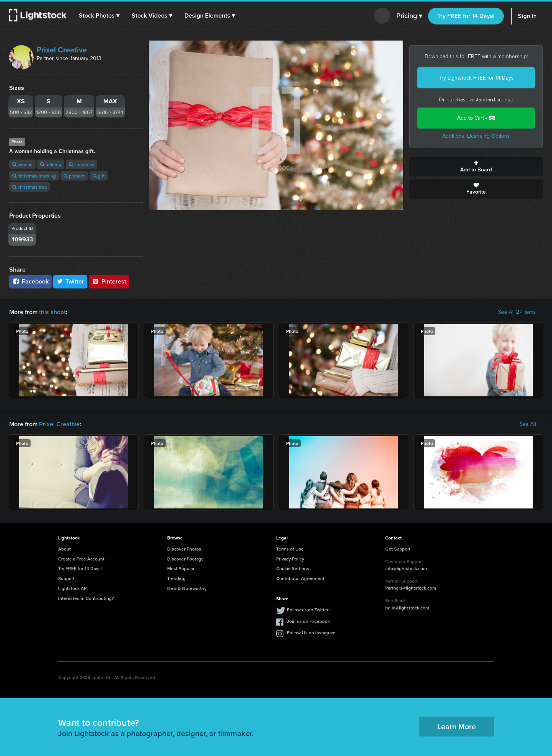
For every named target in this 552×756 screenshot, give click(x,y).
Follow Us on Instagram (311, 633)
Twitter (70, 281)
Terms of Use (290, 549)
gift (99, 176)
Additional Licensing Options (476, 136)
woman (22, 164)
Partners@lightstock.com (411, 588)
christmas (81, 164)
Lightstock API (73, 588)
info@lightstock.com (406, 568)
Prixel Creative (62, 50)
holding (51, 164)
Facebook (30, 281)
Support (66, 578)
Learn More (457, 726)
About (64, 549)
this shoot (52, 312)
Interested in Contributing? (86, 598)
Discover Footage (186, 559)
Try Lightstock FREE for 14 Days (476, 78)
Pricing (409, 16)
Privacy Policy (290, 559)
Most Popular (181, 568)
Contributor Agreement (300, 578)
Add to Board (476, 167)
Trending (176, 578)
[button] (99, 16)
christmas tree (30, 187)
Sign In (527, 16)
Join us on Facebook (308, 621)
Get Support (398, 549)
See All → (531, 424)
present (74, 176)
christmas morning (34, 176)
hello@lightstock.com (407, 608)
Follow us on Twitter (308, 610)
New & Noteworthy (187, 588)
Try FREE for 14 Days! (466, 16)
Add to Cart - (476, 118)
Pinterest (109, 281)
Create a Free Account (81, 559)
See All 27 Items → (520, 312)
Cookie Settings (293, 568)
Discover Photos (184, 549)
